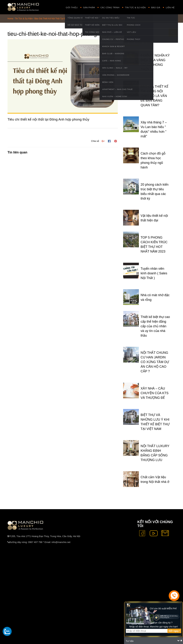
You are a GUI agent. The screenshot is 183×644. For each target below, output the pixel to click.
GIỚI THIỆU (72, 8)
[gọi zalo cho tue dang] (7, 631)
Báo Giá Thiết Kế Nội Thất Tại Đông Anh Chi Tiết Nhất (60, 19)
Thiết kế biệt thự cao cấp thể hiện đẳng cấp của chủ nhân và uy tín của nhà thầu (155, 326)
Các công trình (110, 8)
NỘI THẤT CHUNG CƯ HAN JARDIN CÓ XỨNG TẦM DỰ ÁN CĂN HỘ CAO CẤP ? (155, 362)
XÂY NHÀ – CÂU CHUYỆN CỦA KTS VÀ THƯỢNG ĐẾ (155, 393)
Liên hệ (170, 8)
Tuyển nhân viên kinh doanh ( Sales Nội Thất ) (154, 273)
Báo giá (156, 8)
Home (10, 19)
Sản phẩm (89, 8)
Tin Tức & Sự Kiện (135, 8)
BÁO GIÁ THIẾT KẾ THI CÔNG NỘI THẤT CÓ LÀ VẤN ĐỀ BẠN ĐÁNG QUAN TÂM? (154, 96)
